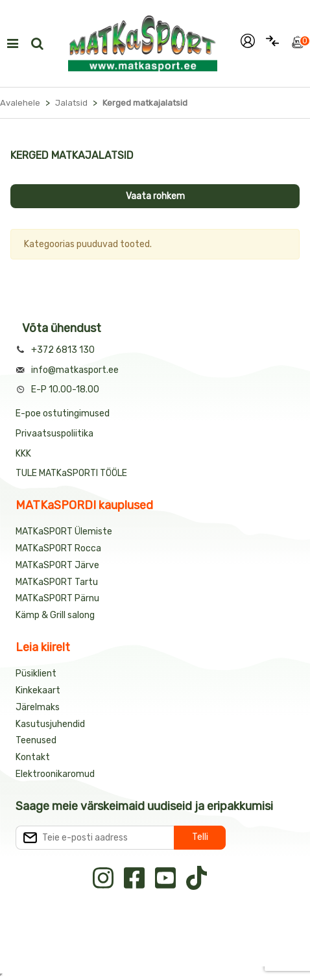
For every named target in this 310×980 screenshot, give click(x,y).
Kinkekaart (38, 690)
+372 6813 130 (63, 350)
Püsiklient (36, 674)
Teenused (36, 740)
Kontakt (33, 757)
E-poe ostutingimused (63, 413)
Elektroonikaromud (55, 774)
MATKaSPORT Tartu (57, 582)
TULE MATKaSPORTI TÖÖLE (71, 473)
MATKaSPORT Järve (57, 565)
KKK (23, 454)
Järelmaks (38, 707)
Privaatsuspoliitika (54, 434)
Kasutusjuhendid (50, 724)
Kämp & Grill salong (55, 615)
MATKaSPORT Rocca (58, 548)
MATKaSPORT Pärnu (58, 598)
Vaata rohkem (155, 196)
